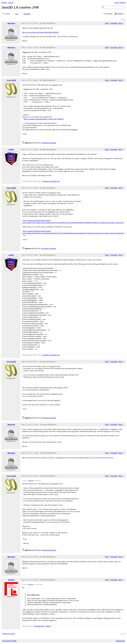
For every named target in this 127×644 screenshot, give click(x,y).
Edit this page (120, 641)
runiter (11, 149)
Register (123, 2)
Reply (107, 23)
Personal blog (39, 626)
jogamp (4, 2)
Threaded (27, 14)
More (120, 23)
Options (120, 13)
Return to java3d (9, 634)
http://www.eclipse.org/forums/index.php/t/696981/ (40, 32)
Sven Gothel (11, 80)
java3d (11, 2)
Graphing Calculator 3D (51, 181)
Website (48, 626)
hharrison (11, 23)
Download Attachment (49, 143)
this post (31, 480)
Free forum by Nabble (9, 641)
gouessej (11, 580)
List (17, 14)
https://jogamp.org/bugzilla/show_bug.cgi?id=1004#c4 (44, 119)
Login (117, 2)
